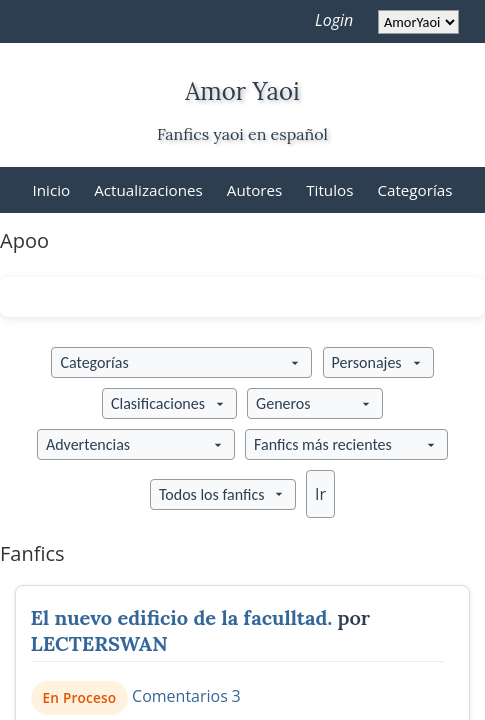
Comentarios (180, 696)
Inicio (52, 190)
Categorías (414, 190)
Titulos (329, 190)
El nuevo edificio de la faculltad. (182, 617)
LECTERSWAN (99, 643)
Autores (254, 190)
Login (334, 20)
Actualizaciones (148, 190)
